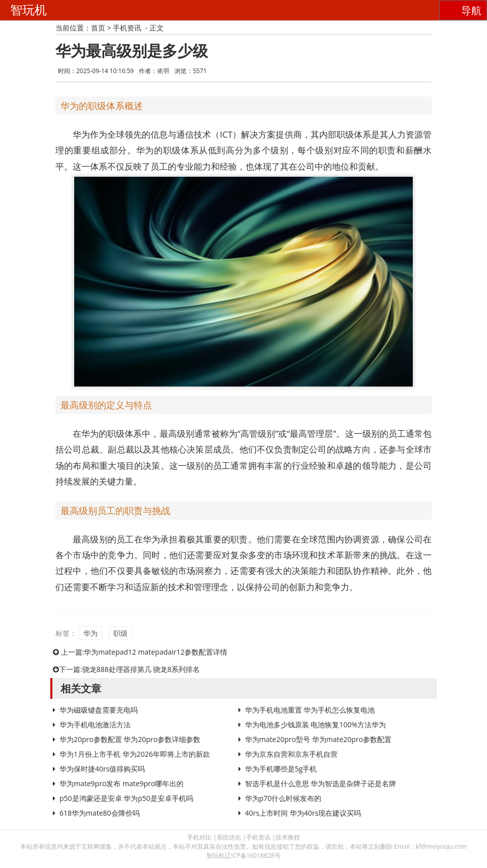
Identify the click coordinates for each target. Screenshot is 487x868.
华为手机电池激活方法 (95, 725)
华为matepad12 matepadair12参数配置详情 (156, 652)
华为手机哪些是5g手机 (281, 769)
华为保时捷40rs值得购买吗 (102, 769)
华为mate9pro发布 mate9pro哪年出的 (121, 783)
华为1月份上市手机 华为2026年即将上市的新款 (135, 754)
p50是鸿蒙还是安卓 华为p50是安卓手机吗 (126, 798)
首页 (98, 28)
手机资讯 (127, 28)
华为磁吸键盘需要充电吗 (99, 710)
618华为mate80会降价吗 (100, 813)
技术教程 (288, 837)
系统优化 (229, 837)
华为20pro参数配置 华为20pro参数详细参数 (130, 739)
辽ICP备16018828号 (252, 856)
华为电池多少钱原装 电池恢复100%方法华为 (315, 725)
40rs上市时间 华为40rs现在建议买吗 (303, 813)
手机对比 (199, 837)
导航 (471, 11)
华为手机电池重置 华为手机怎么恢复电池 (310, 710)
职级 (120, 633)
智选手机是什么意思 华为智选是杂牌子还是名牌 (321, 783)
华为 (90, 633)
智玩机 (28, 10)
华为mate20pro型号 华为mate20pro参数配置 (318, 739)
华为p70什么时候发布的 (283, 798)
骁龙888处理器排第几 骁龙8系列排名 (141, 669)
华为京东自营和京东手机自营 (291, 754)
